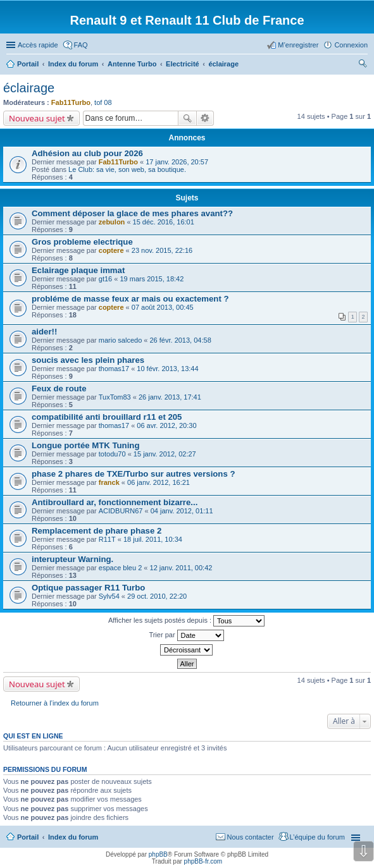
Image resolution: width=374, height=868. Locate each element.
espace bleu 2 (121, 568)
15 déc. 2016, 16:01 (164, 222)
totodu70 (112, 454)
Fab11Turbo (71, 102)
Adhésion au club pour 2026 (87, 153)
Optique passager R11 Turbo (88, 588)
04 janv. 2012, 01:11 (182, 511)
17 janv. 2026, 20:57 (177, 162)
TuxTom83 (115, 397)
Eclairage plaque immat (78, 270)
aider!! (44, 332)
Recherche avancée (205, 118)
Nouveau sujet (37, 118)
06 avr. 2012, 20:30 (166, 425)
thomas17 (114, 369)
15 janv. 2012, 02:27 (165, 454)
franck (109, 482)
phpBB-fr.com (203, 861)
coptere (111, 250)
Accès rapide (38, 45)
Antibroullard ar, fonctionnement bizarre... (115, 502)
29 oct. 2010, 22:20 (157, 596)
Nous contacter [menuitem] (251, 837)
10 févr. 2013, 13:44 (167, 369)
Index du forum (73, 837)
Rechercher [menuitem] (363, 65)
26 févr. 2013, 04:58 (181, 340)
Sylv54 (109, 596)
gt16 (105, 279)
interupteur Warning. (72, 559)
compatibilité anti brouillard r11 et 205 (107, 417)
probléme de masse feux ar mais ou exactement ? (130, 299)
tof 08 (103, 102)
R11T (107, 539)
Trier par (186, 635)
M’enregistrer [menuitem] (298, 45)
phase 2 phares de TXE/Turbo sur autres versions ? (133, 474)
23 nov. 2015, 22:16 (162, 250)
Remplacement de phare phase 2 (97, 531)
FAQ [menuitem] (81, 45)
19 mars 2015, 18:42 (152, 279)
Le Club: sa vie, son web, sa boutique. (127, 169)
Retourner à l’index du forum (55, 703)
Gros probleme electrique (82, 242)
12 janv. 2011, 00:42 (181, 568)
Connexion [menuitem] (351, 45)
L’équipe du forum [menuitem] (317, 837)
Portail (28, 64)
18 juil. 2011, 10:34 (153, 539)
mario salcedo (120, 340)
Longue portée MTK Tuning (85, 445)
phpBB (158, 854)
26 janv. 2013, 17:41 (170, 397)
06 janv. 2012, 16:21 (159, 482)
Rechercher (187, 118)
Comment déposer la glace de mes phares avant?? (132, 213)
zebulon (112, 222)
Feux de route (59, 388)
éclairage (29, 88)
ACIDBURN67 (121, 511)
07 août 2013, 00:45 (163, 307)
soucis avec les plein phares (88, 360)
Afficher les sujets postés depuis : (186, 621)
